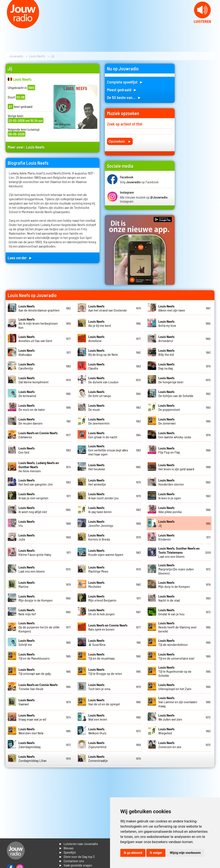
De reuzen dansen (31, 421)
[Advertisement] (197, 128)
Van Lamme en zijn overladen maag (178, 702)
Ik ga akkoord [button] (133, 853)
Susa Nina (97, 642)
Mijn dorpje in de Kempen (36, 598)
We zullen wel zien (170, 717)
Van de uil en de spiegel (104, 702)
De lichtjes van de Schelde (176, 394)
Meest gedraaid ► (122, 90)
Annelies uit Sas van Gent (35, 339)
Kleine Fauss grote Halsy (35, 552)
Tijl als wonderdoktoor (173, 642)
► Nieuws (66, 848)
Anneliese (96, 339)
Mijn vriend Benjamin (102, 598)
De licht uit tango (100, 394)
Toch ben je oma (99, 687)
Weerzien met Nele (31, 731)
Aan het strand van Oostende (108, 308)
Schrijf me (27, 642)
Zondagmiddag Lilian (33, 758)
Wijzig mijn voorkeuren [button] (185, 853)
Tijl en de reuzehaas (102, 656)
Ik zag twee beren (100, 510)
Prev (6, 26)
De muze (96, 407)
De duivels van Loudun (103, 380)
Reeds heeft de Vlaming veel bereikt (177, 627)
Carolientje (27, 366)
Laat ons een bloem (179, 552)
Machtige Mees (98, 569)
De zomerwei (167, 421)
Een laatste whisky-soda (175, 435)
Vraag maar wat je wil (32, 717)
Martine (27, 584)
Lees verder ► (20, 258)
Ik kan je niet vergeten (33, 496)
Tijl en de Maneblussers (34, 656)
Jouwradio (16, 56)
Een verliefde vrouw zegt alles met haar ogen (108, 450)
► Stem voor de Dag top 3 (77, 857)
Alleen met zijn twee (172, 308)
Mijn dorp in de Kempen (174, 584)
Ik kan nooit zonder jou (103, 496)
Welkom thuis (97, 731)
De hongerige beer (171, 380)
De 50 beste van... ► (124, 97)
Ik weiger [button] (156, 853)
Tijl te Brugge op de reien (105, 671)
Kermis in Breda (99, 537)
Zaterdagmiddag (30, 745)
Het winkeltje (97, 482)
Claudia (96, 366)
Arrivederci (166, 339)
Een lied (27, 450)
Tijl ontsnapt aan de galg (35, 671)
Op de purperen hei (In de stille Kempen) (39, 627)
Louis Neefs (37, 56)
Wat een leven (98, 717)
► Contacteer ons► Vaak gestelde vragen (76, 863)
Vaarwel (27, 702)
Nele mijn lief (27, 612)
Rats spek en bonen (108, 627)
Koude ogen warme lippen (106, 552)
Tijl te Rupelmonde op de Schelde (175, 671)
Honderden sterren (171, 482)
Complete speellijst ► (125, 82)
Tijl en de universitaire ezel (176, 656)
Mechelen (96, 584)
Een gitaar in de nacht (103, 435)
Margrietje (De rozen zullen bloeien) (176, 569)
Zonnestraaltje (98, 758)
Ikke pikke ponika (170, 510)
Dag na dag (166, 366)
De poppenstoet (169, 407)
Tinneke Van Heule (38, 687)
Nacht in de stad (169, 598)
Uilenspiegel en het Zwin (175, 687)
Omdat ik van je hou (171, 612)
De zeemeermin (99, 421)
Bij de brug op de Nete (103, 352)
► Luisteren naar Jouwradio (78, 844)
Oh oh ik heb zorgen (102, 612)
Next (214, 26)
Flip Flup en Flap (169, 450)
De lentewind (27, 394)
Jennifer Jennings (101, 523)
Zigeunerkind (97, 745)
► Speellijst (67, 852)
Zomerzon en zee (170, 745)
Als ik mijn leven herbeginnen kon (38, 323)
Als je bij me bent (100, 323)
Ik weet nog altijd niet (33, 510)
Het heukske (97, 467)
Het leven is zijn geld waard (176, 467)
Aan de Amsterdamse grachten (39, 308)
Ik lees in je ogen (170, 496)
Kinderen (166, 537)
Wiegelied (166, 731)
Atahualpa (27, 352)
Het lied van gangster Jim (36, 482)
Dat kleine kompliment (34, 380)
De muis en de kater (32, 407)
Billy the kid (166, 352)
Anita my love (167, 323)
